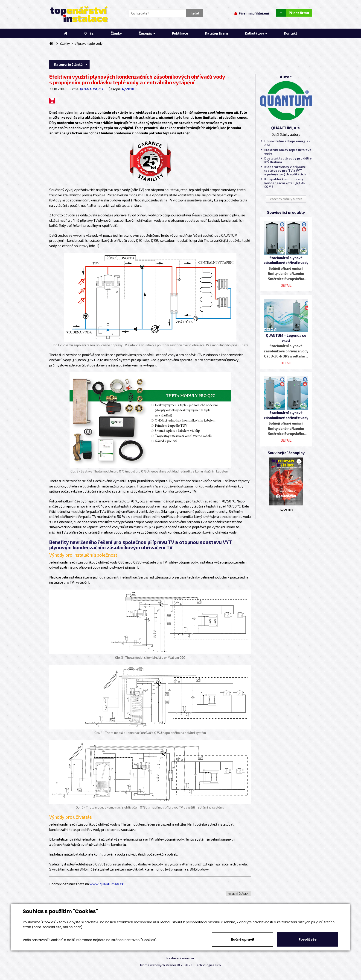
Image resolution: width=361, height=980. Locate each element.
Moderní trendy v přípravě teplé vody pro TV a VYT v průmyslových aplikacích (283, 171)
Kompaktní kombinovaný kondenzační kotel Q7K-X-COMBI (283, 183)
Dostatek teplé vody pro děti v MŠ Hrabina (286, 160)
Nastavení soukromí (180, 958)
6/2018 (128, 89)
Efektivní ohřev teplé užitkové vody (286, 152)
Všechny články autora (286, 199)
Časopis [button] (147, 33)
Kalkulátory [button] (256, 33)
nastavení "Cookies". (141, 940)
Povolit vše (307, 939)
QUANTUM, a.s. (92, 89)
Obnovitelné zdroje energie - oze (286, 143)
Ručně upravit (243, 939)
